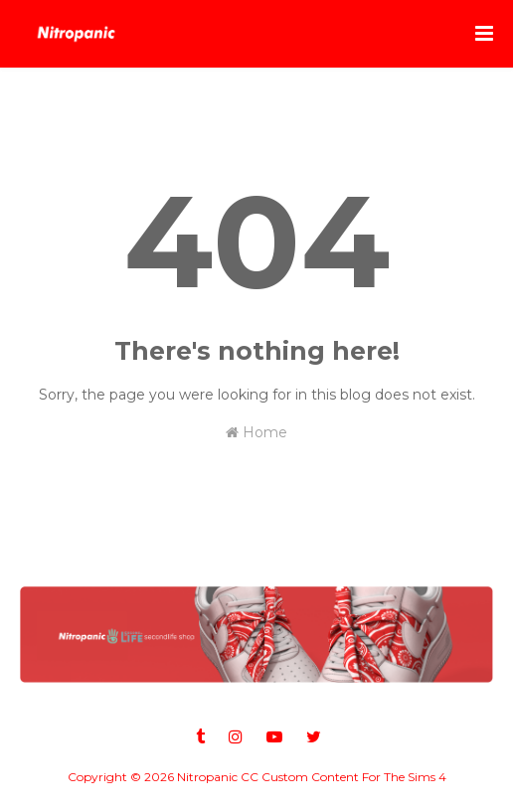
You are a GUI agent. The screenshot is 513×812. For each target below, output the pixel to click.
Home (256, 432)
